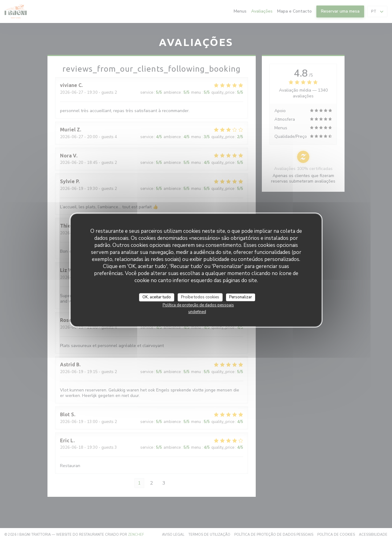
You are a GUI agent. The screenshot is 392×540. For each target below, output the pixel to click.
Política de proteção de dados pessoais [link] (198, 305)
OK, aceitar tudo (157, 297)
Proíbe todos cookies (200, 297)
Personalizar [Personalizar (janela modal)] (241, 297)
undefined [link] (197, 312)
